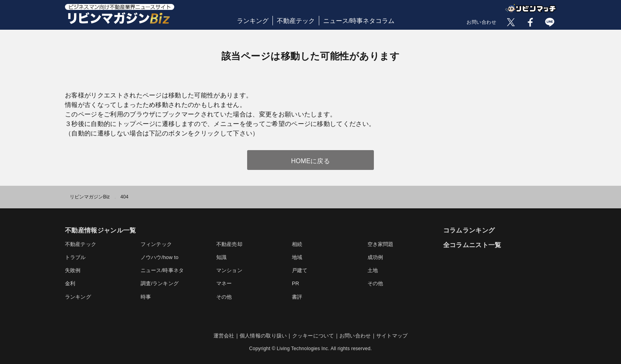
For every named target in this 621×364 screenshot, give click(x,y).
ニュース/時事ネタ (162, 270)
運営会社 (224, 336)
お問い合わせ (482, 22)
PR (295, 283)
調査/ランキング (160, 283)
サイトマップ (392, 336)
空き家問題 (381, 244)
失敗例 (73, 270)
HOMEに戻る (310, 161)
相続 (297, 244)
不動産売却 (229, 244)
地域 (297, 257)
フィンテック (156, 244)
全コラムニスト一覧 (472, 245)
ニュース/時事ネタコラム (359, 21)
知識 (221, 257)
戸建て (300, 270)
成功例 (375, 257)
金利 (70, 283)
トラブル (75, 257)
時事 (146, 297)
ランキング (253, 21)
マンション (229, 270)
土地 (373, 270)
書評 (297, 297)
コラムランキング (469, 230)
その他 (375, 283)
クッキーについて (313, 336)
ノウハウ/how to (160, 257)
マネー (224, 283)
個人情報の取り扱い (263, 336)
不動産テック (296, 21)
